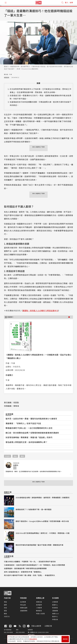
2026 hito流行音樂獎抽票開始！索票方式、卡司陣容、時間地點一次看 (43, 533)
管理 (5, 611)
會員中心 (55, 616)
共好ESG (7, 616)
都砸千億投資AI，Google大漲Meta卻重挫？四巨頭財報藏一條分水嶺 (42, 521)
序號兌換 (55, 619)
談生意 (7, 456)
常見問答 (55, 608)
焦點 (5, 602)
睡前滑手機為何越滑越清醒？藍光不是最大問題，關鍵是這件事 (40, 545)
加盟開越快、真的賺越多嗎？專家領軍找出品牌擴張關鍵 (25, 568)
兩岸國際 (39, 605)
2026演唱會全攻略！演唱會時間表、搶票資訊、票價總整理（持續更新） (43, 498)
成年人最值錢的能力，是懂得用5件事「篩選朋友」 (23, 572)
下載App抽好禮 (36, 626)
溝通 (22, 456)
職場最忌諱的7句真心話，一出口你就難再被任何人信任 (29, 428)
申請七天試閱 (40, 614)
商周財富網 (24, 608)
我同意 (65, 639)
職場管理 (39, 611)
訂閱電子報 (48, 626)
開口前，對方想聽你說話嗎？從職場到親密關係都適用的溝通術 (32, 433)
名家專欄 (23, 602)
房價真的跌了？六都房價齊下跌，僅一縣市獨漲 (34, 509)
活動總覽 (55, 611)
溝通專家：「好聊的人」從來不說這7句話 (23, 423)
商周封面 (39, 602)
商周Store (55, 614)
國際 (5, 605)
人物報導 (39, 608)
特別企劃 (23, 605)
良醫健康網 (24, 611)
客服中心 (55, 605)
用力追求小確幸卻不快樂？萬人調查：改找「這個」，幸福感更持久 (30, 575)
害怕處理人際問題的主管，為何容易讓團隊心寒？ (27, 442)
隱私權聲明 (33, 639)
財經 (5, 608)
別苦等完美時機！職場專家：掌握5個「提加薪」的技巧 (29, 437)
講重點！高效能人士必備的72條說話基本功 (40, 311)
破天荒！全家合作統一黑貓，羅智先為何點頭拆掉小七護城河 (31, 419)
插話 (15, 456)
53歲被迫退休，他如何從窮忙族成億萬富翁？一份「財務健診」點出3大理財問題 (34, 565)
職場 (5, 614)
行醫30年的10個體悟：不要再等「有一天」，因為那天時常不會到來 (30, 562)
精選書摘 (7, 77)
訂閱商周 (55, 602)
